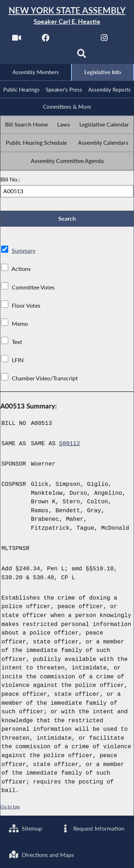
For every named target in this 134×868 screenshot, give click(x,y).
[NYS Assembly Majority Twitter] (75, 40)
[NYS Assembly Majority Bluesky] (52, 56)
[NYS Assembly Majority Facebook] (46, 40)
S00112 (70, 444)
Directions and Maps (41, 855)
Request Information (92, 828)
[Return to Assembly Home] (67, 16)
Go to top (10, 807)
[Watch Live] (17, 40)
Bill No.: (10, 179)
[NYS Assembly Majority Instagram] (104, 40)
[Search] (82, 56)
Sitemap (26, 828)
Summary (24, 251)
